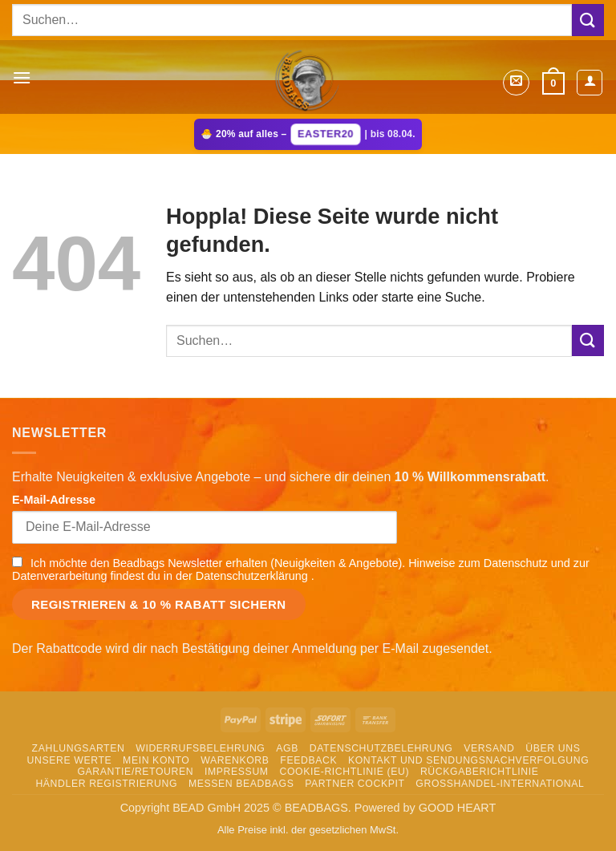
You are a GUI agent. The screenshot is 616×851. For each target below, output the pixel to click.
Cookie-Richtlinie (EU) (344, 772)
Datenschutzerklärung (253, 576)
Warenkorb (235, 760)
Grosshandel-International (500, 784)
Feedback (308, 760)
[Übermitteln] (588, 20)
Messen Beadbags (241, 784)
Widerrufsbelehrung (200, 748)
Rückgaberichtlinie (480, 772)
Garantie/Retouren (135, 772)
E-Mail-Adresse (54, 500)
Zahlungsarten (79, 748)
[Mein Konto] (590, 83)
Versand (489, 748)
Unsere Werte (70, 760)
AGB (287, 748)
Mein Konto (156, 760)
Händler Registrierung (106, 784)
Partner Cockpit (355, 784)
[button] (22, 77)
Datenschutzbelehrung (381, 748)
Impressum (237, 772)
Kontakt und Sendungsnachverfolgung (468, 760)
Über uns (553, 748)
